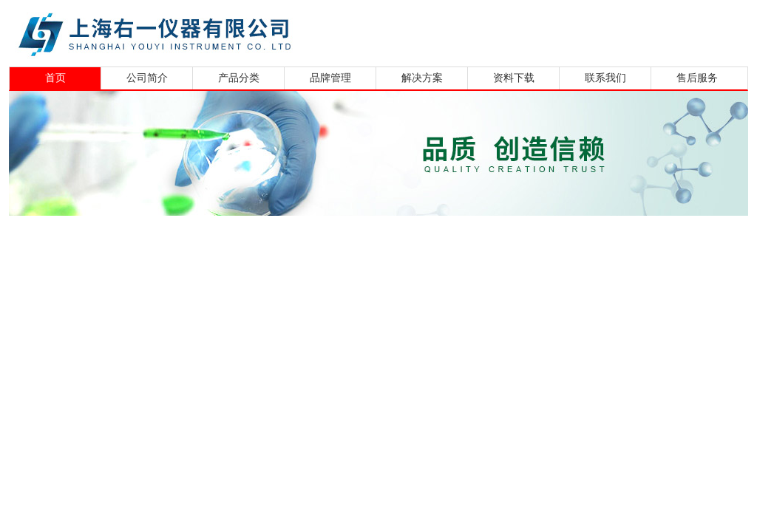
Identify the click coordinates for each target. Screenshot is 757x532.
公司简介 (147, 78)
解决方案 (422, 78)
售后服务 (697, 78)
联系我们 (605, 78)
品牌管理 (330, 78)
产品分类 (239, 78)
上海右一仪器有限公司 (212, 31)
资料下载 (514, 78)
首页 (55, 78)
